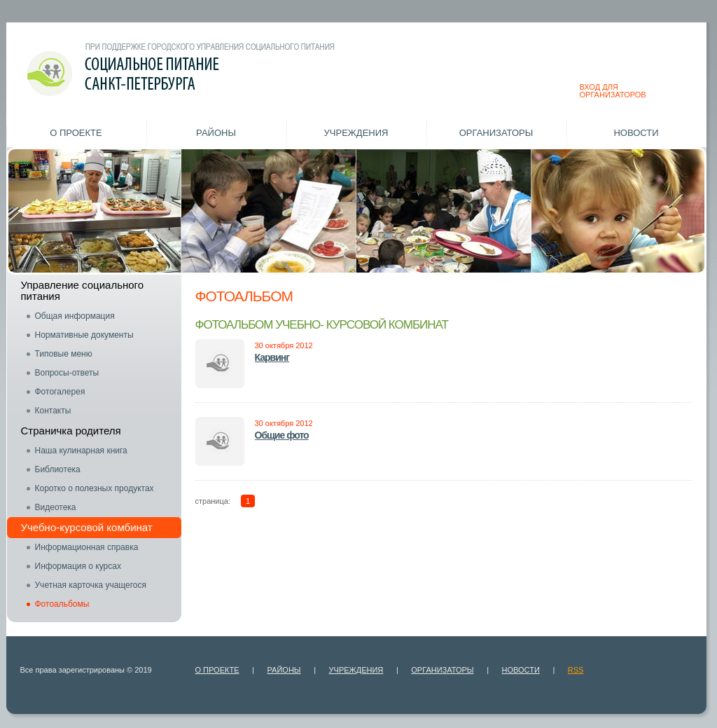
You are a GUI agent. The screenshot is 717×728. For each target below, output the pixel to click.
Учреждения (356, 133)
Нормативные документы (84, 335)
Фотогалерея (60, 392)
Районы (216, 133)
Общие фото (282, 435)
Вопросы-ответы (67, 373)
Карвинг (272, 357)
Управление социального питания (83, 290)
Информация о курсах (78, 566)
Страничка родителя (71, 431)
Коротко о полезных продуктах (95, 488)
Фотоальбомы (62, 604)
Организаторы (496, 133)
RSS (576, 670)
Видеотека (56, 507)
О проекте (76, 133)
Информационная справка (87, 547)
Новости (636, 133)
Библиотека (58, 469)
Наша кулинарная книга (81, 451)
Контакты (53, 411)
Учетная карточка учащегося (91, 585)
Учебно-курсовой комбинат (87, 527)
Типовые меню (64, 354)
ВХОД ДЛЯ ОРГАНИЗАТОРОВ (613, 91)
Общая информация (75, 316)
